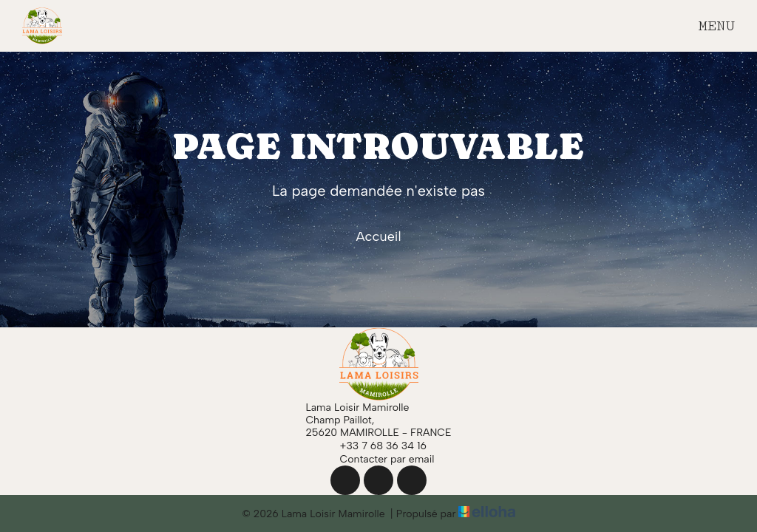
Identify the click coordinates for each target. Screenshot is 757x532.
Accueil (378, 236)
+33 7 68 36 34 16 (375, 446)
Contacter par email (379, 459)
